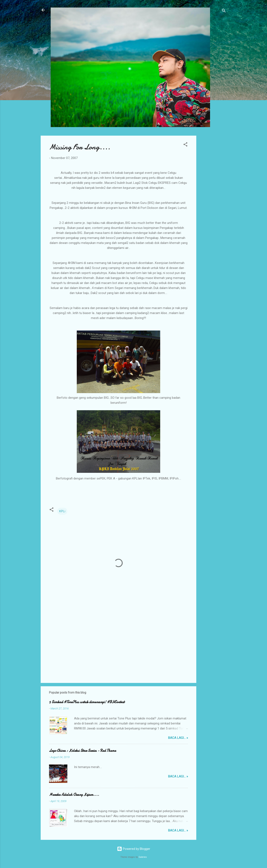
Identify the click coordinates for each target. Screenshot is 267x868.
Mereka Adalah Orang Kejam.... (74, 795)
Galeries (143, 857)
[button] (185, 145)
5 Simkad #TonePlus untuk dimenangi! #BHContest (87, 702)
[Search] (224, 11)
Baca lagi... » (178, 738)
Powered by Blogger (134, 849)
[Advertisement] (213, 198)
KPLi (62, 511)
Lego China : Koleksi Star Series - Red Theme (82, 751)
